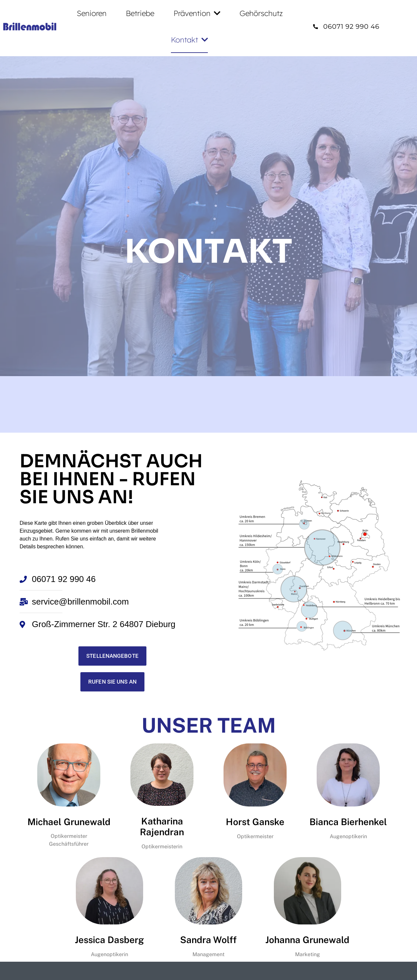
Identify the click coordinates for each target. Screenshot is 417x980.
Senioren (92, 13)
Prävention (197, 13)
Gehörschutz (261, 13)
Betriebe (140, 13)
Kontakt (189, 40)
